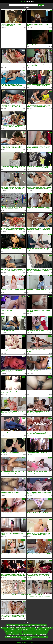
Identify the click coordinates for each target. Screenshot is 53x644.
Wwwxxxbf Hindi (27, 632)
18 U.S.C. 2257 (32, 643)
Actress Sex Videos (12, 625)
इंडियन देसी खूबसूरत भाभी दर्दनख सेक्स (14, 632)
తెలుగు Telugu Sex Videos (42, 630)
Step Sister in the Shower (12, 634)
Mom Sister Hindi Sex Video (28, 636)
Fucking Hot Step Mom (42, 636)
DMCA (26, 643)
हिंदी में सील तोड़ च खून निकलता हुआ (38, 625)
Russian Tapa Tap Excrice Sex (45, 628)
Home (18, 643)
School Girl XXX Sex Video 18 (12, 630)
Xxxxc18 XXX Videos (26, 639)
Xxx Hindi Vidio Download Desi (13, 636)
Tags (22, 643)
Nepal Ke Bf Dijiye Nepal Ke (28, 630)
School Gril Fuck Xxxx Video (8, 628)
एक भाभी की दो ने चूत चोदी (41, 634)
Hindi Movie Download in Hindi (40, 632)
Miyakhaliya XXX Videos (24, 625)
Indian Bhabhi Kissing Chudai (27, 634)
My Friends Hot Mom (21, 628)
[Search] (24, 5)
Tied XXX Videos (32, 628)
